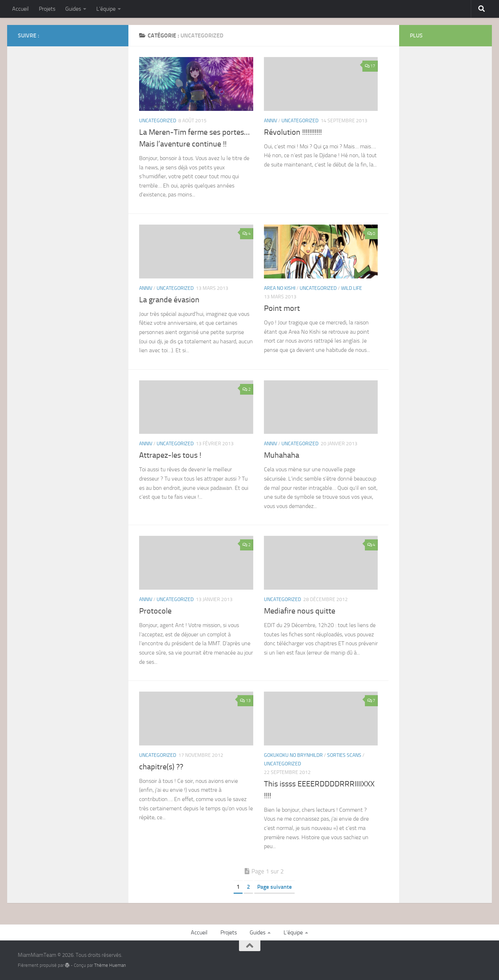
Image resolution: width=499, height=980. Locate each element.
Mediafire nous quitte (300, 611)
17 (370, 66)
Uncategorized (158, 121)
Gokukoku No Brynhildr (293, 755)
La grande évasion (169, 300)
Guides (73, 9)
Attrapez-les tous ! (170, 455)
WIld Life (352, 288)
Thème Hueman (110, 965)
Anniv (271, 121)
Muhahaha (282, 455)
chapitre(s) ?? (161, 767)
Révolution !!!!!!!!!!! (293, 132)
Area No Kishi (280, 288)
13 (245, 701)
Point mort (282, 308)
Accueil (21, 9)
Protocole (155, 611)
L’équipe (106, 9)
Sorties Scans (344, 755)
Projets (47, 9)
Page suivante (274, 887)
